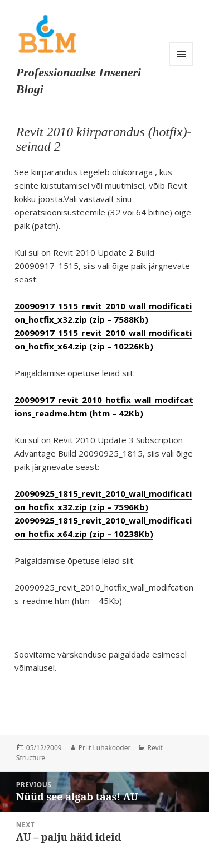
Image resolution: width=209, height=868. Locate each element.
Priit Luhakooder (105, 748)
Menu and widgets (181, 54)
